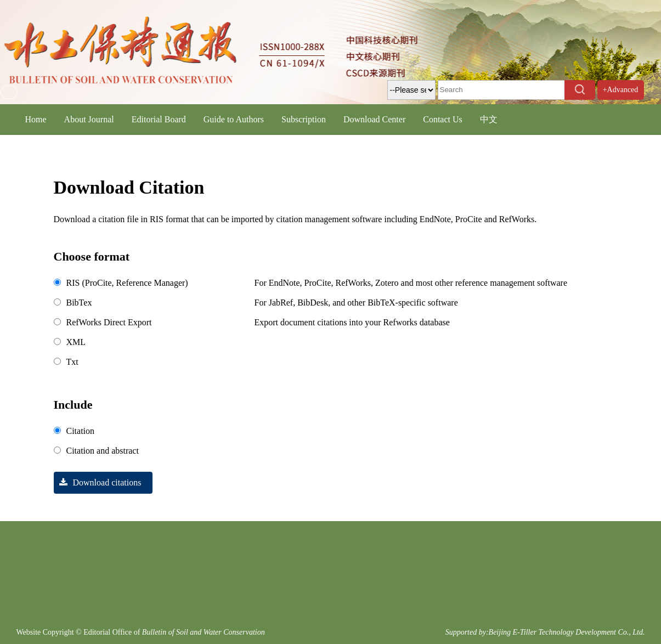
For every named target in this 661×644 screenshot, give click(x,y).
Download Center (374, 119)
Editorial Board (159, 119)
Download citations (98, 482)
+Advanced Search (621, 100)
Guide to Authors (234, 119)
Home (36, 119)
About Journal (89, 119)
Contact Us (443, 119)
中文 (489, 119)
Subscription (304, 119)
